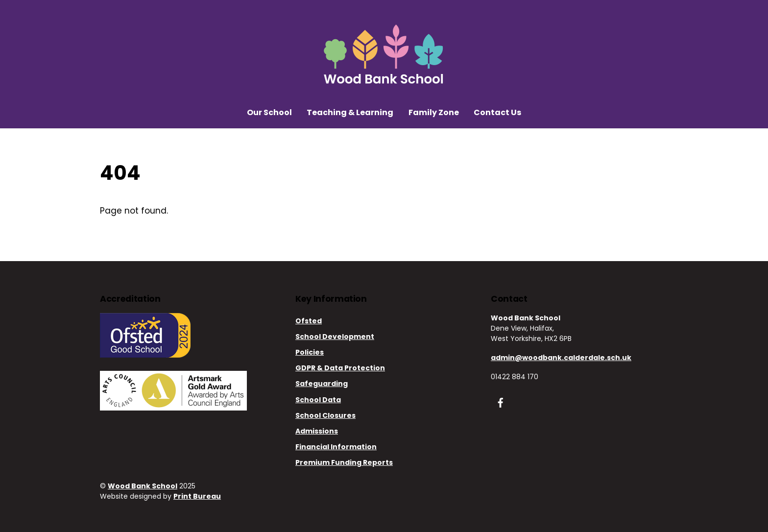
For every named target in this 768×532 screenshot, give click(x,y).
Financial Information (336, 447)
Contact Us (497, 112)
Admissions (317, 431)
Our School (269, 112)
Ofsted (309, 321)
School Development (335, 337)
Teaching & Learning (350, 112)
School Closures (325, 415)
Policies (310, 352)
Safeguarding (322, 384)
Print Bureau (197, 496)
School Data (318, 400)
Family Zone (434, 112)
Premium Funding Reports (344, 462)
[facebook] (501, 402)
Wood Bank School (143, 486)
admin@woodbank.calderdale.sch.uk (561, 358)
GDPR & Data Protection (340, 368)
